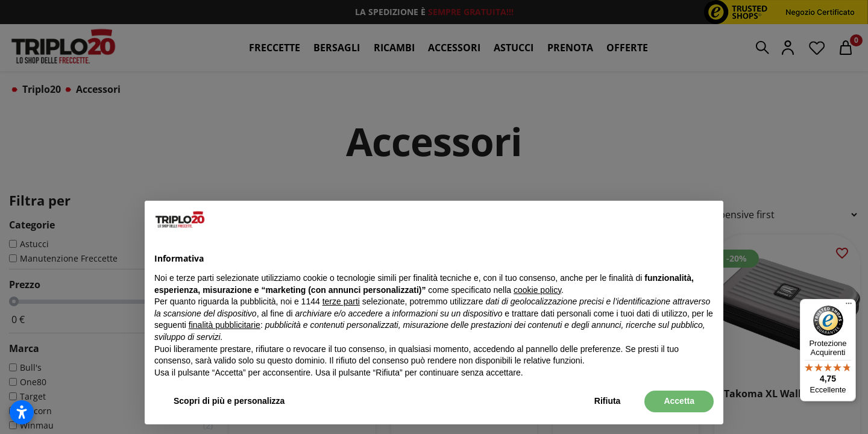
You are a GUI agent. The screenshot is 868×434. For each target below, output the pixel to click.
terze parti (341, 301)
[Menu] (849, 306)
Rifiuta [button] (608, 401)
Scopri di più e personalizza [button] (229, 401)
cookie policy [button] (537, 290)
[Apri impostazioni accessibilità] (22, 412)
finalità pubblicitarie (225, 325)
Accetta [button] (679, 401)
